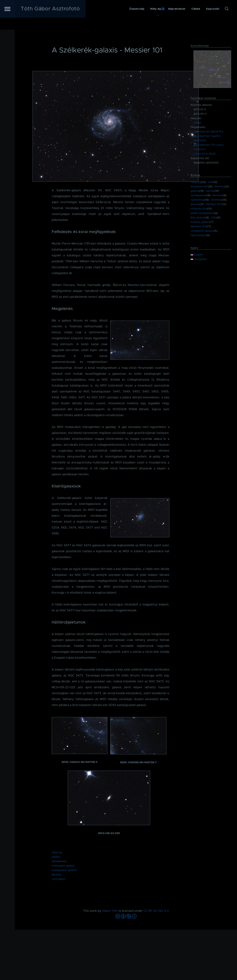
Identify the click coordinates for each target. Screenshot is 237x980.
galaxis (56, 857)
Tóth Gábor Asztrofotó (50, 21)
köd (210, 182)
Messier (57, 875)
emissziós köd (199, 187)
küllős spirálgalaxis (202, 213)
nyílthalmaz (198, 200)
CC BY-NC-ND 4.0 (156, 911)
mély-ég (57, 853)
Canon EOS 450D (205, 154)
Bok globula (198, 218)
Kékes (197, 123)
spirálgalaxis (59, 862)
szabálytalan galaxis (64, 870)
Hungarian (199, 259)
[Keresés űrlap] (227, 21)
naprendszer (198, 236)
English (197, 255)
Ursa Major (59, 879)
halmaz (210, 191)
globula (195, 204)
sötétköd (217, 200)
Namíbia (220, 187)
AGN (214, 218)
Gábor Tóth (110, 911)
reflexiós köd (199, 209)
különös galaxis (200, 222)
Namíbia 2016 (199, 227)
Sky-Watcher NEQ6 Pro (208, 132)
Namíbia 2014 (214, 204)
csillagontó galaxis (202, 231)
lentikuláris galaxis (63, 866)
